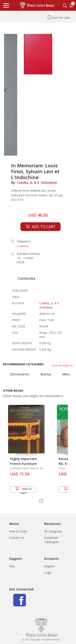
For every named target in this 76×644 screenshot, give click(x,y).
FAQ (12, 566)
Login (48, 573)
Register (50, 566)
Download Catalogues (52, 540)
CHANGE (23, 246)
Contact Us (16, 538)
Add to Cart (23, 490)
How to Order (18, 531)
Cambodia (26, 278)
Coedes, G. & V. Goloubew (37, 183)
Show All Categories (62, 365)
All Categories (53, 531)
